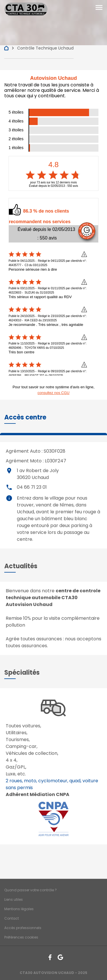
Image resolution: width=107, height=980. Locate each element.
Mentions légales (19, 909)
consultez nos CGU (54, 393)
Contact (12, 918)
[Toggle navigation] (99, 8)
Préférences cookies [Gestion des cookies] (21, 937)
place (9, 471)
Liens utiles (14, 899)
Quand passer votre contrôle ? (31, 890)
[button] (25, 417)
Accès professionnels (23, 928)
